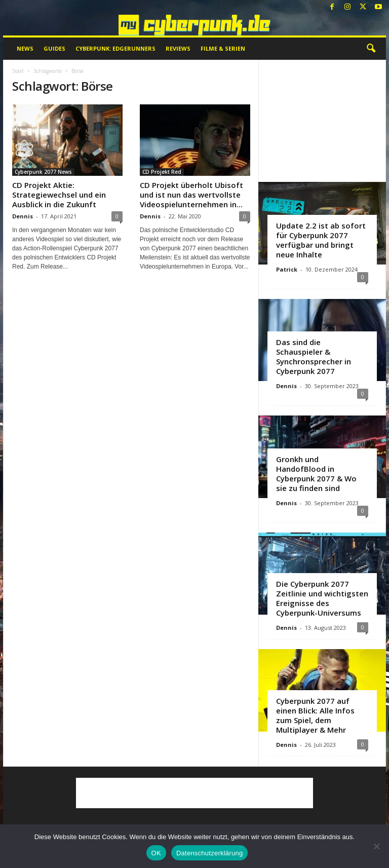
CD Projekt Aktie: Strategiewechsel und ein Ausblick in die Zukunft (59, 195)
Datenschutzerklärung (209, 853)
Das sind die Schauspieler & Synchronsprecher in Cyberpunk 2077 (314, 356)
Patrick (287, 269)
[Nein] (376, 846)
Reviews (178, 48)
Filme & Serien (223, 48)
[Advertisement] (323, 121)
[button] (371, 49)
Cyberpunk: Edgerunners (115, 48)
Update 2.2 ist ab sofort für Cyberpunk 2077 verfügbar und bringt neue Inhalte (321, 240)
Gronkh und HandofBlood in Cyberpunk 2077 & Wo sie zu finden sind (316, 474)
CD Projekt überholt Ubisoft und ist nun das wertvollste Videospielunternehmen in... (191, 195)
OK (156, 853)
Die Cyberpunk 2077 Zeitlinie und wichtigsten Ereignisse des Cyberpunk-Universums (322, 598)
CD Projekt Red (162, 172)
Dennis (23, 216)
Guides (54, 48)
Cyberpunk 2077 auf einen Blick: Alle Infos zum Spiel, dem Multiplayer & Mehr (315, 715)
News (25, 48)
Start (18, 71)
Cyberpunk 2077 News (43, 172)
